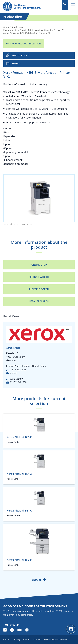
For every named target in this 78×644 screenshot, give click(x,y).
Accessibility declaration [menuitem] (55, 639)
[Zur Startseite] (28, 6)
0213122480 (16, 379)
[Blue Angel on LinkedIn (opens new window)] (5, 630)
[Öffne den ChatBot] (71, 629)
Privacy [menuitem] (17, 639)
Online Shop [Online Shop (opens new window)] (39, 265)
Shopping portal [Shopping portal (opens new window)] (39, 289)
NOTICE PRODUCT (20, 55)
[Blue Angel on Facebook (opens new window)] (27, 630)
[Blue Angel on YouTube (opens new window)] (19, 630)
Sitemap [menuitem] (37, 639)
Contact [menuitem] (7, 639)
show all (37, 580)
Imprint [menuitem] (27, 639)
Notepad (16, 64)
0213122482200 (18, 382)
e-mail (13, 373)
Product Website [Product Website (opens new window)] (39, 277)
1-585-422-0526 (18, 370)
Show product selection (26, 44)
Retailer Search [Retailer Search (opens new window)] (39, 301)
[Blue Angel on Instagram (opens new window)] (12, 630)
